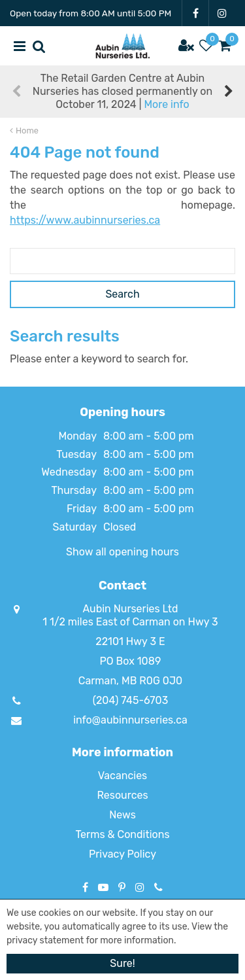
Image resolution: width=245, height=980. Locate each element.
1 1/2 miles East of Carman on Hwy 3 (130, 622)
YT (103, 887)
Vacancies (123, 776)
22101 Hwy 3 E (130, 641)
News (122, 815)
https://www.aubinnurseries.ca (85, 220)
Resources (122, 795)
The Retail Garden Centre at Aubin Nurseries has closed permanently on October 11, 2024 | (122, 91)
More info (166, 104)
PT (122, 887)
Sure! (122, 963)
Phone (158, 887)
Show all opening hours (122, 552)
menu (20, 46)
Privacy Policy (122, 854)
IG (222, 13)
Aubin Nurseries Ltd (130, 609)
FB (195, 13)
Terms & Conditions (122, 834)
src (39, 46)
